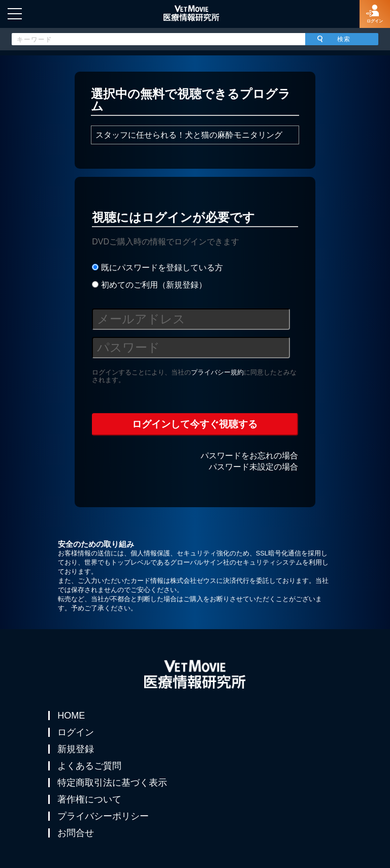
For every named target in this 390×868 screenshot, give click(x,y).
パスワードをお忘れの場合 (249, 456)
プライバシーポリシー (103, 816)
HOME (71, 716)
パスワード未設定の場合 (253, 467)
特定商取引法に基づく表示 (112, 783)
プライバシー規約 (217, 372)
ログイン (76, 732)
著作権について (89, 799)
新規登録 (76, 749)
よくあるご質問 (89, 766)
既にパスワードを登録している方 (157, 268)
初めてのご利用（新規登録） (149, 285)
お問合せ (76, 833)
